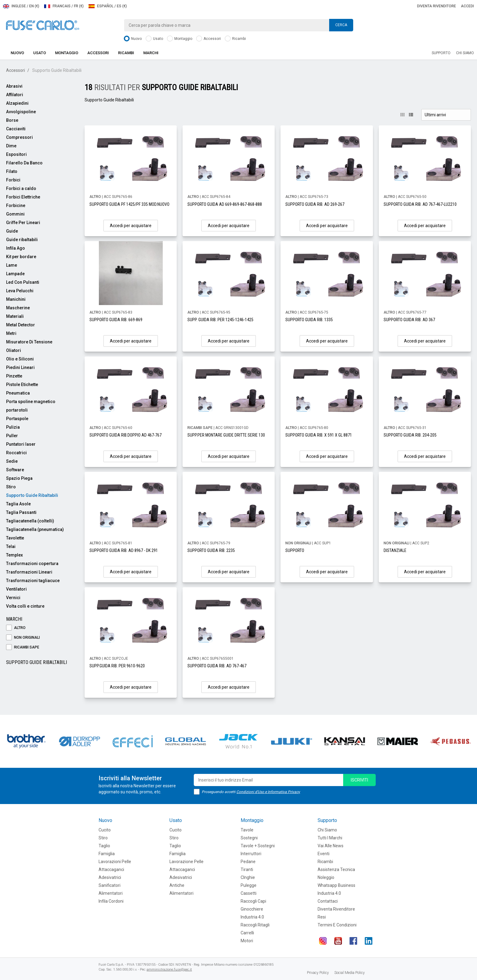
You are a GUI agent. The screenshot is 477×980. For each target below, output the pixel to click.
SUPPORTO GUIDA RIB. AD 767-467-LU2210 (420, 204)
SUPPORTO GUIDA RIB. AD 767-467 (217, 666)
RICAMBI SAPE (23, 647)
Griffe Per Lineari (23, 223)
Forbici (13, 180)
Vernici (13, 598)
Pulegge (249, 885)
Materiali (15, 316)
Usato (154, 39)
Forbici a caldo (21, 188)
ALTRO (16, 628)
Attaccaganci (111, 869)
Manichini (16, 299)
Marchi (151, 53)
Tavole (247, 830)
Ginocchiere (252, 909)
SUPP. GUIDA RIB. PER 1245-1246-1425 (220, 320)
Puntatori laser (21, 444)
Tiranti (247, 869)
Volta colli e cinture (25, 606)
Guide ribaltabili (22, 240)
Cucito (105, 830)
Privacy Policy (318, 973)
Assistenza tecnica (336, 869)
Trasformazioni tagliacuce (33, 581)
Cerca (341, 25)
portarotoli (17, 410)
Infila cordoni (111, 901)
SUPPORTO (295, 550)
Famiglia (107, 854)
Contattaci (328, 901)
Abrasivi (14, 86)
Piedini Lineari (20, 367)
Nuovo (133, 39)
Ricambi (235, 39)
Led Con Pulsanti (23, 282)
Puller (12, 436)
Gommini (15, 214)
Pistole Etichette (22, 385)
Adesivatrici (110, 877)
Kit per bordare (21, 257)
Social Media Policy (350, 973)
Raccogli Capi (253, 901)
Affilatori (15, 95)
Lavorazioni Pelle (115, 862)
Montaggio (180, 39)
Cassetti (249, 893)
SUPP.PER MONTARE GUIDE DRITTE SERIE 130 (226, 435)
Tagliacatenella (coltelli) (30, 521)
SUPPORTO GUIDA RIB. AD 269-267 (315, 204)
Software (15, 470)
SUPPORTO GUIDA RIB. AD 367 (409, 320)
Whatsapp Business (336, 885)
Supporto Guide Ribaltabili (32, 495)
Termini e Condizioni (337, 925)
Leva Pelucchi (20, 291)
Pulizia (13, 427)
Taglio (104, 846)
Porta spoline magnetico (31, 402)
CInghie (248, 877)
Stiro (11, 487)
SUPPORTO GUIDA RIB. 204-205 (410, 435)
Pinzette (14, 376)
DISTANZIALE (395, 550)
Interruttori (251, 854)
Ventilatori (16, 589)
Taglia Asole (18, 504)
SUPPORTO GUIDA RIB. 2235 (211, 550)
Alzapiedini (17, 103)
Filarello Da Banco (24, 163)
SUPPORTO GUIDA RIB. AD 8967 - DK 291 (124, 550)
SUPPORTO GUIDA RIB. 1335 (309, 320)
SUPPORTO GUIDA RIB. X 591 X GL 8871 (319, 435)
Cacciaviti (16, 129)
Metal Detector (21, 325)
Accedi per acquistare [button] (131, 226)
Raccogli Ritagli (255, 925)
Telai (11, 546)
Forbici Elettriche (23, 197)
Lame (12, 265)
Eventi (324, 854)
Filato (12, 171)
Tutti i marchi (330, 838)
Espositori (16, 154)
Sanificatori (110, 885)
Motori (247, 941)
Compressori (19, 137)
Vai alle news (331, 846)
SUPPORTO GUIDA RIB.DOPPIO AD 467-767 (125, 435)
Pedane (248, 862)
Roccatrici (16, 453)
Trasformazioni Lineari (29, 572)
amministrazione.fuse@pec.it (169, 969)
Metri (11, 333)
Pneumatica (18, 393)
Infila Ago (16, 248)
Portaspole (17, 419)
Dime (11, 146)
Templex (14, 555)
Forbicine (16, 205)
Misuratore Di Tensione (29, 342)
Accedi (467, 6)
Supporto (441, 53)
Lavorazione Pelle (186, 862)
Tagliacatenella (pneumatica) (35, 529)
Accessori (209, 39)
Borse (12, 120)
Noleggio (326, 877)
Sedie (12, 461)
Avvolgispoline (21, 112)
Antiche (177, 885)
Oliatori (14, 350)
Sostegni (249, 838)
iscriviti (359, 780)
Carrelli (247, 933)
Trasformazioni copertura (32, 564)
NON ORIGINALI (23, 638)
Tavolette (15, 538)
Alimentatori (111, 893)
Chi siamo (465, 53)
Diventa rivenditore (437, 6)
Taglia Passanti (21, 512)
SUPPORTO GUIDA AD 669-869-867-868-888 (225, 204)
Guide (12, 231)
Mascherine (18, 308)
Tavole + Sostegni (258, 846)
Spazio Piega (19, 478)
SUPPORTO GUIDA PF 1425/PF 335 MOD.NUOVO (129, 204)
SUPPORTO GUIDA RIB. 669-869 (116, 320)
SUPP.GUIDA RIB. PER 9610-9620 (117, 666)
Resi (322, 917)
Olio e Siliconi (20, 359)
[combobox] (238, 25)
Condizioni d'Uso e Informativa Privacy (268, 792)
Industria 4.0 (252, 917)
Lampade (15, 274)
